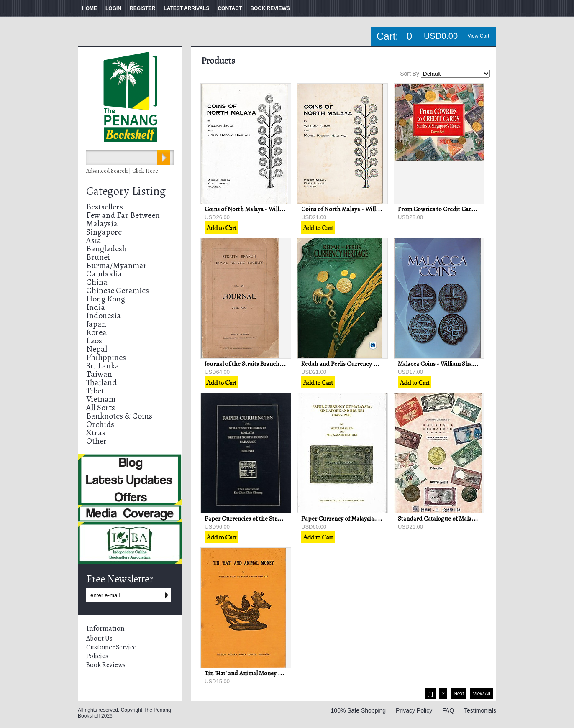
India (96, 307)
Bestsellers (105, 207)
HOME (90, 8)
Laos (94, 341)
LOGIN (113, 8)
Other (96, 441)
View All (482, 694)
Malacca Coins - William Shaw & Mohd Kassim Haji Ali (468, 364)
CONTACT (230, 8)
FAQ (448, 710)
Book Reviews (106, 665)
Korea (96, 332)
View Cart (479, 36)
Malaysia (102, 224)
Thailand (101, 382)
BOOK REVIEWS (270, 8)
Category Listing (126, 191)
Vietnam (101, 399)
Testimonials (480, 710)
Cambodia (104, 274)
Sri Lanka (103, 366)
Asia (94, 240)
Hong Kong (106, 299)
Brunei (98, 257)
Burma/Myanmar (117, 265)
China (97, 282)
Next (459, 694)
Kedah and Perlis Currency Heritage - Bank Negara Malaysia (380, 364)
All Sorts (101, 407)
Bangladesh (106, 249)
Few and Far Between (123, 215)
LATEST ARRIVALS (186, 8)
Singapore (104, 232)
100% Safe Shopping (359, 710)
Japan (96, 324)
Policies (97, 656)
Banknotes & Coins (119, 416)
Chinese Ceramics (118, 290)
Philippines (106, 357)
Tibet (95, 391)
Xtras (96, 433)
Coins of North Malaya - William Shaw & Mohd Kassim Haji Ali (286, 209)
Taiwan (99, 374)
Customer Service (111, 647)
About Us (99, 639)
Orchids (100, 424)
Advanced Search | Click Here (122, 171)
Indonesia (104, 315)
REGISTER (142, 8)
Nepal (97, 349)
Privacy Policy (414, 710)
